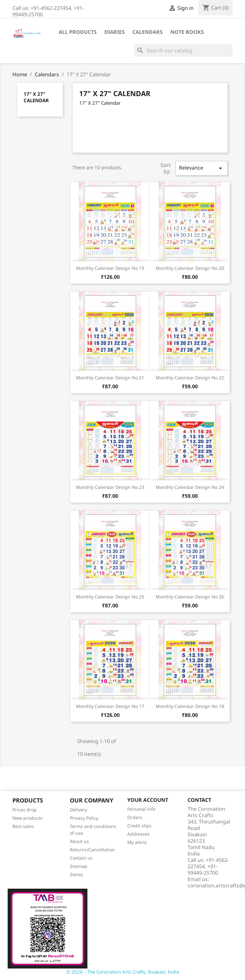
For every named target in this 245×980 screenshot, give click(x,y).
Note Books (187, 32)
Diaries (115, 32)
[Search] (183, 50)
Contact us (81, 858)
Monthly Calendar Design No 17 (110, 706)
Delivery (78, 810)
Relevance (202, 168)
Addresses (138, 834)
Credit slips (139, 826)
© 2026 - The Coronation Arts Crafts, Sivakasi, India (123, 972)
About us (79, 841)
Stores (77, 874)
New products (27, 818)
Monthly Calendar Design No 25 (110, 597)
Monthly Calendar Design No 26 (190, 597)
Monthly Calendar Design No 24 (190, 487)
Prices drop (25, 810)
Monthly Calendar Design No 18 (190, 706)
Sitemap (79, 866)
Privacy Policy (84, 818)
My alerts (137, 842)
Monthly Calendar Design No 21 (110, 378)
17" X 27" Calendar (36, 97)
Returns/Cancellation (92, 850)
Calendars (148, 32)
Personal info (141, 809)
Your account (148, 800)
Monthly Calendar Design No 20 (190, 268)
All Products (78, 32)
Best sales (23, 826)
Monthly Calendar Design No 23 (110, 487)
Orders (135, 817)
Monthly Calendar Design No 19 (110, 268)
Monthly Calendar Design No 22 (190, 378)
